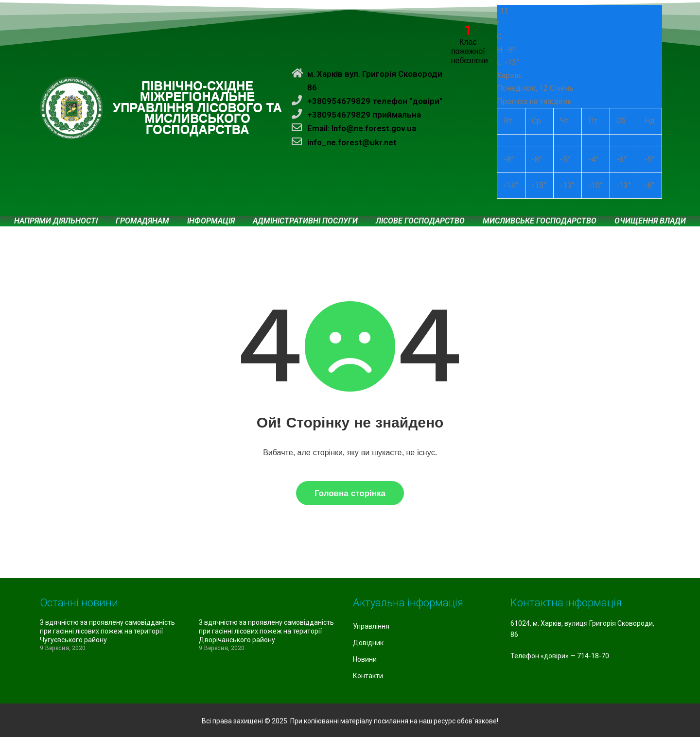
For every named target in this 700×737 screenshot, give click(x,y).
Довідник (368, 643)
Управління (371, 626)
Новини (365, 659)
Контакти (368, 676)
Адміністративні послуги (305, 221)
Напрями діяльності (56, 221)
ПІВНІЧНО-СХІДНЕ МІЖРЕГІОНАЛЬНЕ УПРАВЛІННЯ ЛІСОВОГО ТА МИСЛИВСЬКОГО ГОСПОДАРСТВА (197, 108)
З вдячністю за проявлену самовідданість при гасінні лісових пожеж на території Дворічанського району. (266, 631)
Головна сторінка (350, 493)
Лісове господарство (420, 221)
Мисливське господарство (540, 221)
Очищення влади (650, 221)
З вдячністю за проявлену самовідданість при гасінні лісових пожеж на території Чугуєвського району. (107, 631)
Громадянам (142, 221)
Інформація (211, 221)
